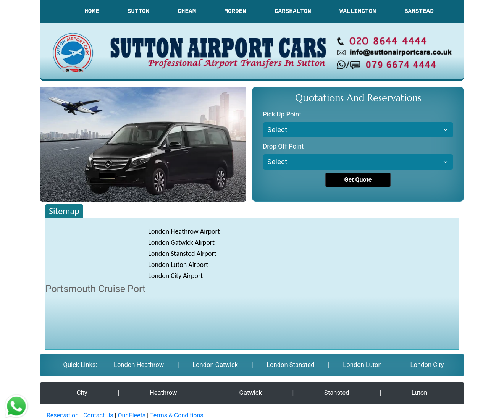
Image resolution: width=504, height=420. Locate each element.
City (82, 392)
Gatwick (251, 392)
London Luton (362, 365)
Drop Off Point (283, 146)
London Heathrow (138, 365)
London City (427, 365)
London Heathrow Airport (184, 231)
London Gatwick (215, 365)
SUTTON (139, 11)
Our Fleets (132, 414)
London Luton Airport (178, 265)
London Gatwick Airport (181, 242)
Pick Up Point (282, 114)
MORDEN (235, 11)
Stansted (337, 392)
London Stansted (290, 365)
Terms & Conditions (177, 414)
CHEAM (187, 11)
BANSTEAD (419, 11)
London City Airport (175, 276)
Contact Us (98, 414)
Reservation (63, 414)
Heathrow (164, 392)
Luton (419, 392)
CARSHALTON (293, 11)
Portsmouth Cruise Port (95, 289)
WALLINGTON (358, 11)
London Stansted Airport (182, 254)
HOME (92, 11)
